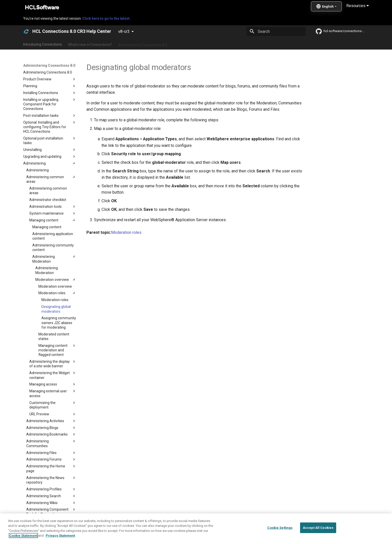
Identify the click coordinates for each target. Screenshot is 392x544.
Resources (358, 6)
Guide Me (277, 44)
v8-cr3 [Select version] (124, 31)
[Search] (276, 31)
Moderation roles (126, 232)
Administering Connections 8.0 (143, 44)
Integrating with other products (239, 44)
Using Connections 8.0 (191, 44)
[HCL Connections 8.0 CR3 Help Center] (26, 31)
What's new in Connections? (90, 44)
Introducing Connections (43, 44)
